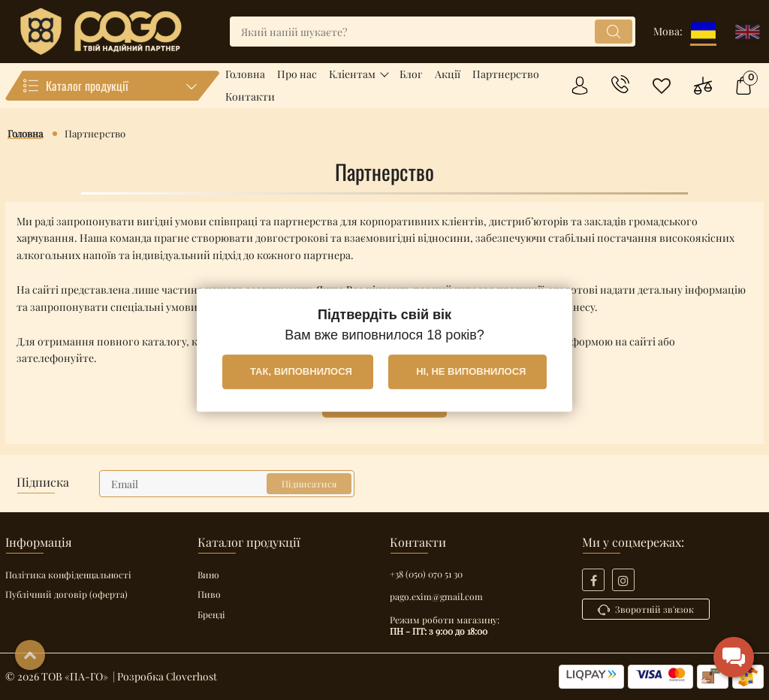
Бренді (211, 614)
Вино (208, 575)
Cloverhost (192, 676)
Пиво (209, 594)
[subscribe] (227, 484)
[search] (433, 32)
